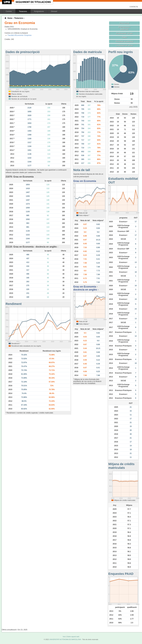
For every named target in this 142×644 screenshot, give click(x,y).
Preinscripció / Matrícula (124, 28)
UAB (7, 2)
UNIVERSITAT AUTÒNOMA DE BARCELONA (65, 639)
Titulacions (23, 11)
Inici (64, 637)
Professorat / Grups (124, 33)
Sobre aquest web (73, 637)
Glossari (54, 11)
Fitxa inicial (124, 23)
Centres (9, 11)
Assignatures (39, 11)
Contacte (134, 7)
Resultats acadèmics (124, 41)
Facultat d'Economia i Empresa (20, 35)
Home (10, 18)
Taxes (124, 37)
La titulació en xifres (124, 45)
